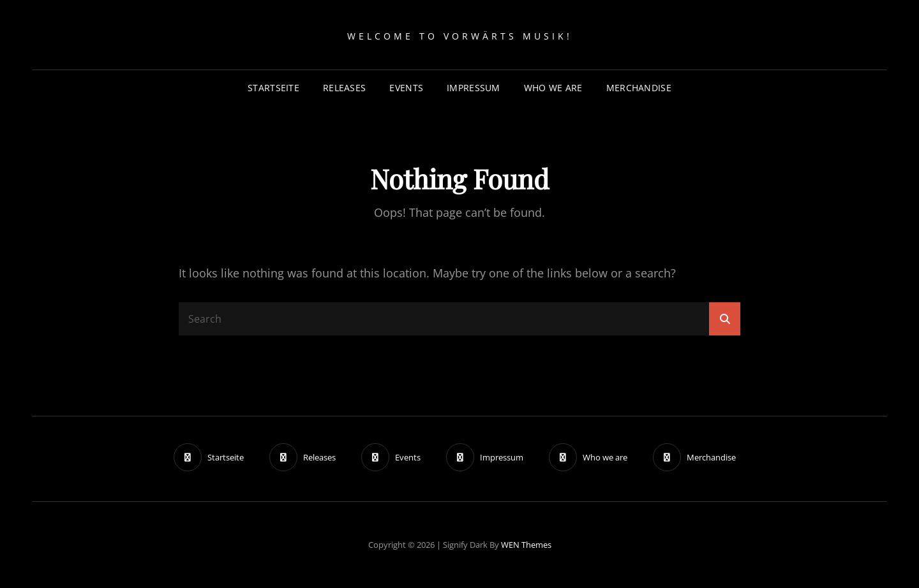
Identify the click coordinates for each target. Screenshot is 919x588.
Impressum (474, 88)
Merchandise (639, 88)
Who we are (553, 88)
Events (406, 88)
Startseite (273, 88)
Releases (344, 88)
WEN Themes (526, 545)
